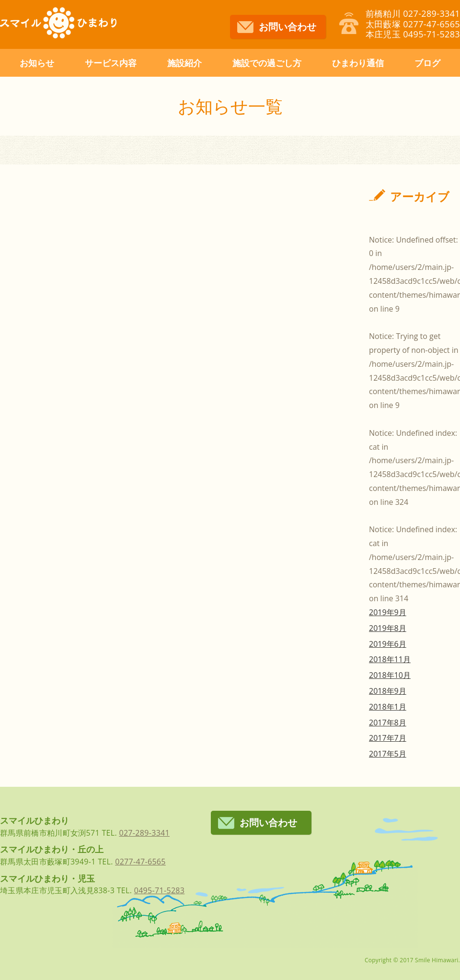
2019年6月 (388, 644)
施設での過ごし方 (267, 63)
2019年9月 (388, 612)
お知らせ (37, 63)
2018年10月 (390, 675)
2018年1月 (388, 707)
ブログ (427, 63)
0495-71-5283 (160, 890)
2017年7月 (388, 738)
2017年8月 (388, 723)
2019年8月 (388, 628)
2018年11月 (390, 659)
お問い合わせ (287, 27)
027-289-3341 (144, 833)
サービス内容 (111, 63)
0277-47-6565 (140, 862)
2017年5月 (388, 754)
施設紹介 (184, 63)
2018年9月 (388, 691)
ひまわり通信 (358, 63)
